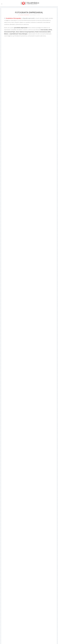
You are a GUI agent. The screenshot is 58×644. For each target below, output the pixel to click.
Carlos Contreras (25, 15)
